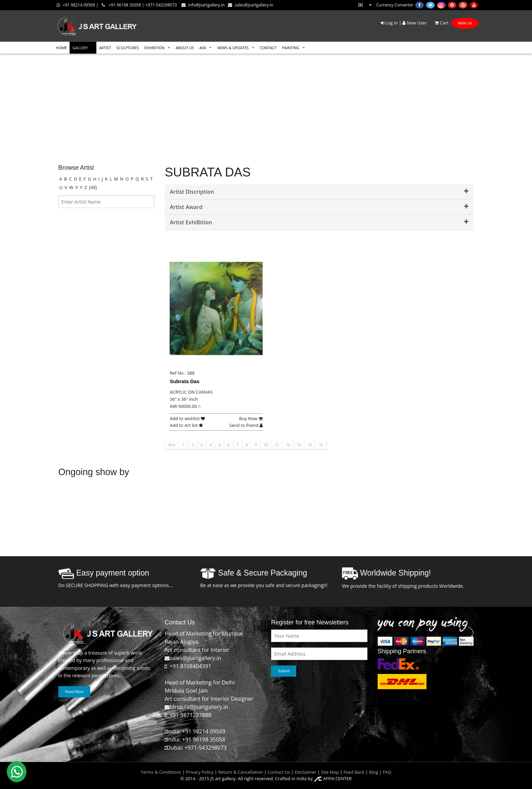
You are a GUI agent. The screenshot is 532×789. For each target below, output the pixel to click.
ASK (203, 48)
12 (288, 445)
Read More (74, 692)
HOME (62, 48)
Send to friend (246, 425)
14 (310, 445)
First (172, 445)
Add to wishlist (187, 418)
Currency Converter (385, 5)
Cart (438, 23)
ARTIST (105, 48)
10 (266, 445)
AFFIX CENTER (333, 778)
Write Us (465, 23)
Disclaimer (305, 772)
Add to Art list (186, 425)
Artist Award (319, 207)
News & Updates (233, 48)
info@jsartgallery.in (203, 5)
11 (277, 445)
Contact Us (279, 772)
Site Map (329, 772)
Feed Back (354, 772)
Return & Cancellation (241, 772)
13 (299, 445)
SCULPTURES (128, 48)
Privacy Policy (200, 772)
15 (321, 445)
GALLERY (80, 48)
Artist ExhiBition (319, 222)
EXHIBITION (154, 48)
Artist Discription (319, 192)
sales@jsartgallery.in (251, 5)
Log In (389, 23)
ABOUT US (185, 48)
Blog (374, 772)
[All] (93, 187)
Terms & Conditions (161, 772)
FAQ (387, 772)
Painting (290, 48)
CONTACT (268, 48)
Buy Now (251, 418)
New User (414, 23)
